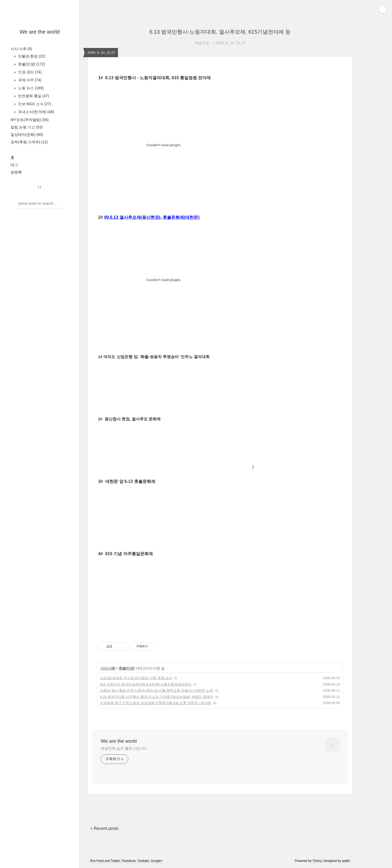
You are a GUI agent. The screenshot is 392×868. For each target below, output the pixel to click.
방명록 (16, 172)
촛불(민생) (31, 64)
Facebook (129, 861)
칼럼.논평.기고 (27, 127)
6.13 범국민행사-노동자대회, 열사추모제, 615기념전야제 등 (220, 32)
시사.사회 (21, 49)
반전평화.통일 (33, 96)
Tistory (317, 861)
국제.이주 (29, 80)
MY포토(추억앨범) (30, 120)
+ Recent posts (104, 828)
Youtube (143, 861)
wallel (346, 861)
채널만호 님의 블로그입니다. (124, 748)
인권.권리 (29, 72)
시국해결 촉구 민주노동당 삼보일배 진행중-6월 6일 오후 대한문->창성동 (156, 703)
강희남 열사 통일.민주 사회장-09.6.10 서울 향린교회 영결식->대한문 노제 (157, 690)
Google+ (157, 861)
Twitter (115, 861)
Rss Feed (97, 861)
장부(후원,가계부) (29, 142)
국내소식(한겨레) (36, 112)
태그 (14, 165)
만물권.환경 (31, 56)
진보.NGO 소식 (34, 104)
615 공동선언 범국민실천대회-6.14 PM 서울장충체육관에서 (146, 684)
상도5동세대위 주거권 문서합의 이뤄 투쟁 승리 (136, 678)
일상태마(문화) (27, 135)
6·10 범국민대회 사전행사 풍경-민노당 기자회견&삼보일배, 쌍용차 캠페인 (157, 697)
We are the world (40, 32)
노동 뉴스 (30, 88)
